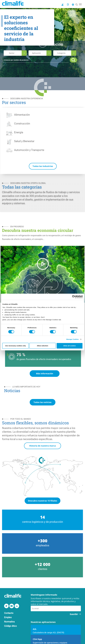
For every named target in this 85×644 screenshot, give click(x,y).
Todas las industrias (43, 166)
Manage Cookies (73, 339)
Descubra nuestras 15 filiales (42, 501)
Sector (12, 53)
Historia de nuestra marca (42, 446)
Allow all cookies (69, 346)
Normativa (9, 622)
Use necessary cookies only (15, 346)
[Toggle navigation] (80, 4)
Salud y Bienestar (24, 141)
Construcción (22, 123)
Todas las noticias (43, 402)
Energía (19, 132)
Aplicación (36, 53)
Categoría (61, 53)
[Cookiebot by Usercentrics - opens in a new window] (74, 297)
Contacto (9, 613)
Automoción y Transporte (29, 150)
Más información (45, 374)
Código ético (10, 626)
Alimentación (22, 115)
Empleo (8, 618)
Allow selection (42, 346)
